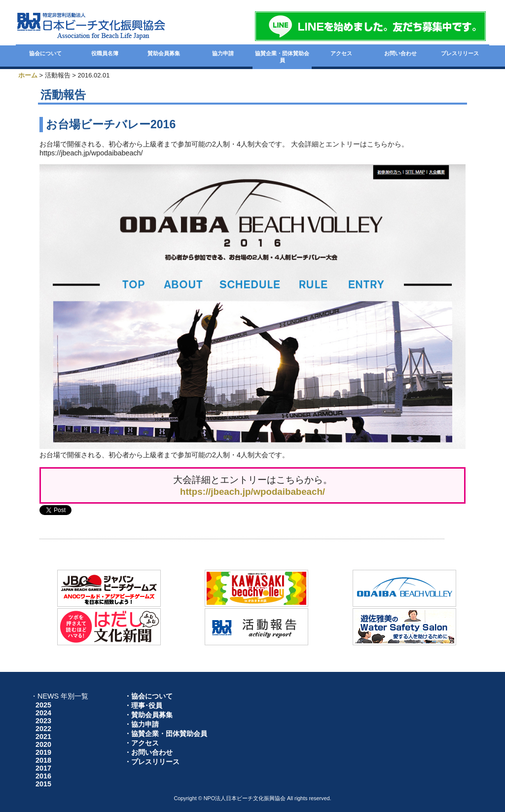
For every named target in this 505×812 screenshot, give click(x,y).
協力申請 (223, 53)
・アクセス (142, 743)
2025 (43, 705)
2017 (43, 768)
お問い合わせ (400, 53)
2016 (43, 776)
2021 (43, 737)
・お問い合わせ (148, 752)
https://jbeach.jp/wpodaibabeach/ (252, 492)
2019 (43, 752)
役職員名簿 (105, 53)
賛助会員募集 (164, 53)
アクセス (341, 53)
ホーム (28, 75)
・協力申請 (142, 724)
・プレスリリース (152, 762)
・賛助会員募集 (148, 715)
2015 (43, 784)
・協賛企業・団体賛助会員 (166, 734)
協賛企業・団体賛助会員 (282, 57)
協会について (45, 53)
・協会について (148, 696)
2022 (43, 729)
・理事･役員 (143, 705)
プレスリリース (460, 53)
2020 (43, 744)
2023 (43, 721)
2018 (43, 760)
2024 (43, 713)
